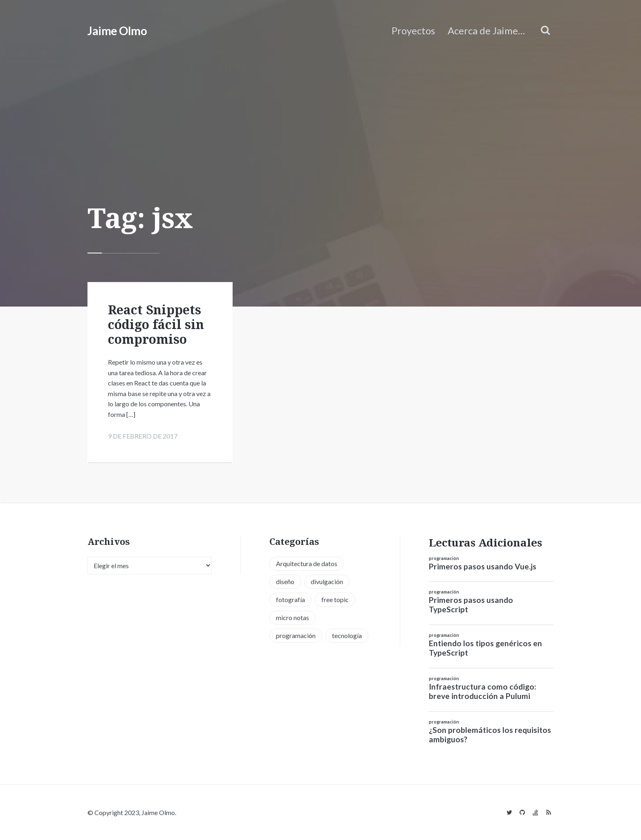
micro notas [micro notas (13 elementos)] (292, 617)
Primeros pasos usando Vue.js (483, 566)
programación (444, 558)
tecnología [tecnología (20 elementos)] (347, 635)
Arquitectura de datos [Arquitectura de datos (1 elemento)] (307, 563)
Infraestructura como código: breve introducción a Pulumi (483, 691)
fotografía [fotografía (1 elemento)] (290, 599)
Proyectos (413, 30)
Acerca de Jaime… (486, 30)
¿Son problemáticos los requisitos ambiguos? (490, 735)
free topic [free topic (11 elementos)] (335, 599)
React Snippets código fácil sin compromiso (156, 324)
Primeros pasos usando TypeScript (471, 605)
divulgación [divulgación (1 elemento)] (327, 581)
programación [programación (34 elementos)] (296, 635)
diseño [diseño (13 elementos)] (285, 581)
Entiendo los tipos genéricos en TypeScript (485, 648)
